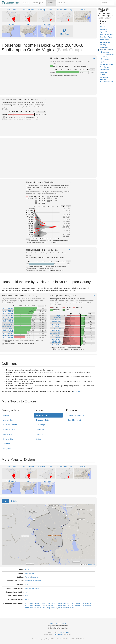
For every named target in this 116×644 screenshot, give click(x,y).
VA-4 (26, 592)
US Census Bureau (62, 632)
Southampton (29, 573)
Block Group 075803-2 (33, 608)
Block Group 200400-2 (66, 605)
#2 (46, 99)
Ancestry (6, 444)
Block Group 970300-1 (66, 603)
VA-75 (27, 599)
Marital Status (8, 434)
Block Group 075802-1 (83, 603)
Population (7, 415)
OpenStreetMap (58, 634)
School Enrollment (74, 420)
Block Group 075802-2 (83, 605)
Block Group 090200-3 (49, 608)
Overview (26, 3)
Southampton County (32, 588)
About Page (77, 391)
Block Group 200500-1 (33, 603)
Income (51, 3)
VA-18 (27, 596)
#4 (70, 250)
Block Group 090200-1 (33, 605)
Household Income (42, 415)
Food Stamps (40, 425)
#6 (94, 295)
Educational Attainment (76, 415)
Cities (5, 501)
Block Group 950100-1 (49, 603)
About (52, 624)
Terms (57, 624)
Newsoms (35, 577)
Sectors (38, 439)
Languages (7, 449)
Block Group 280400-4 (66, 608)
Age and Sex (8, 420)
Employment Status (42, 420)
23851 (27, 585)
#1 (94, 58)
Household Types (10, 430)
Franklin (28, 577)
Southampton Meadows (33, 581)
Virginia (27, 570)
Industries (39, 434)
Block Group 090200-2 (49, 605)
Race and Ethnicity (10, 425)
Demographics (39, 3)
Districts (14, 501)
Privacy (63, 624)
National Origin (9, 439)
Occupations (40, 430)
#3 (70, 182)
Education (62, 3)
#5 (46, 295)
